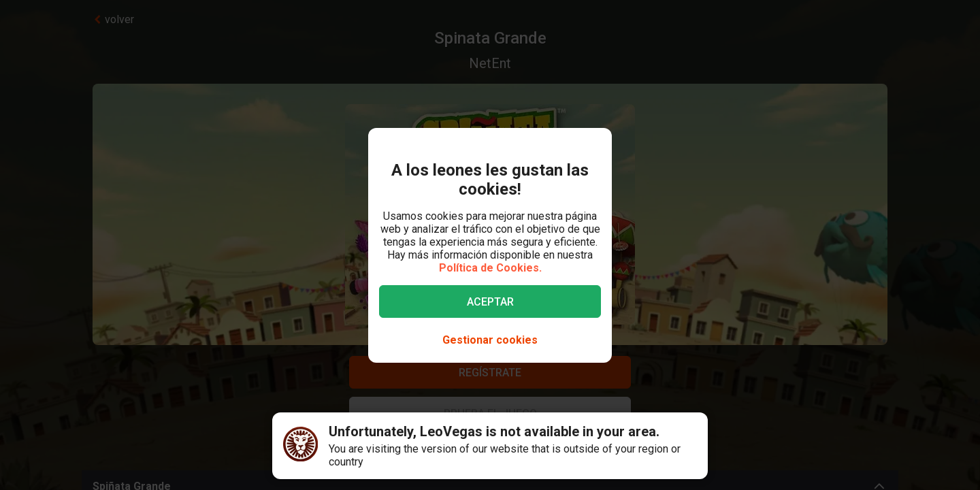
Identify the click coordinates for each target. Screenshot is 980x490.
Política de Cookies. (490, 268)
